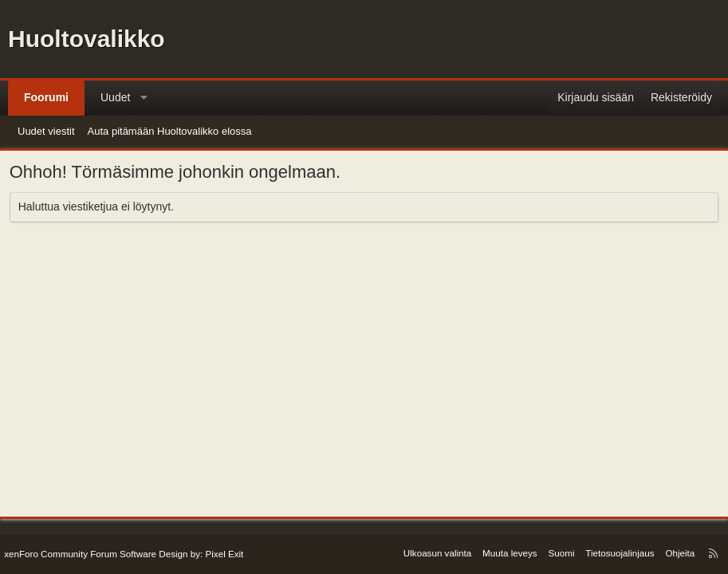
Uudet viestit (46, 131)
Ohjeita (673, 552)
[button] (144, 98)
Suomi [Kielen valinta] (560, 552)
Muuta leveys (512, 552)
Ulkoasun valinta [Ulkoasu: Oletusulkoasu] (443, 552)
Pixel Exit (220, 554)
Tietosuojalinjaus (616, 552)
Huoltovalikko (87, 39)
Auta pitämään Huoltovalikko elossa (170, 131)
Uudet (115, 97)
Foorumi (46, 97)
